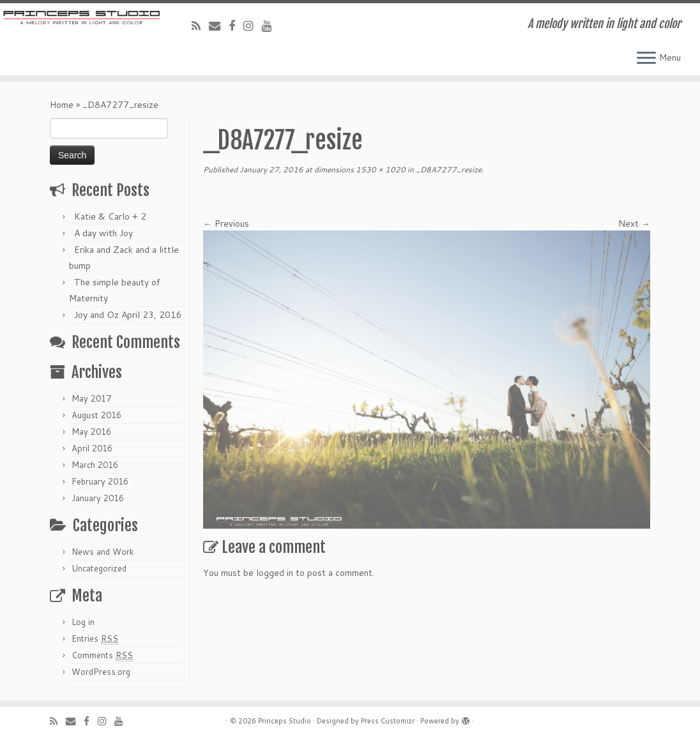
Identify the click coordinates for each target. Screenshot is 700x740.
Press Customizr (388, 721)
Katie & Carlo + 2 (110, 216)
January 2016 (98, 498)
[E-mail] (219, 26)
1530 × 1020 (380, 170)
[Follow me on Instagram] (253, 26)
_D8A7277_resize (448, 170)
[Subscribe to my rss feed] (200, 26)
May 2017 (91, 398)
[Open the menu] (646, 59)
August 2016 (96, 415)
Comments (102, 655)
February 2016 (100, 481)
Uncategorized (99, 568)
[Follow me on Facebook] (236, 26)
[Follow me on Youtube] (271, 26)
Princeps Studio (285, 721)
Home (62, 105)
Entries (95, 639)
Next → (634, 223)
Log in (83, 622)
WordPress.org (101, 672)
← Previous (226, 223)
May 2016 (91, 432)
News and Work (103, 552)
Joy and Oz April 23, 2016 (128, 315)
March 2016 (95, 465)
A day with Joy (103, 233)
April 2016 (92, 448)
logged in (275, 573)
